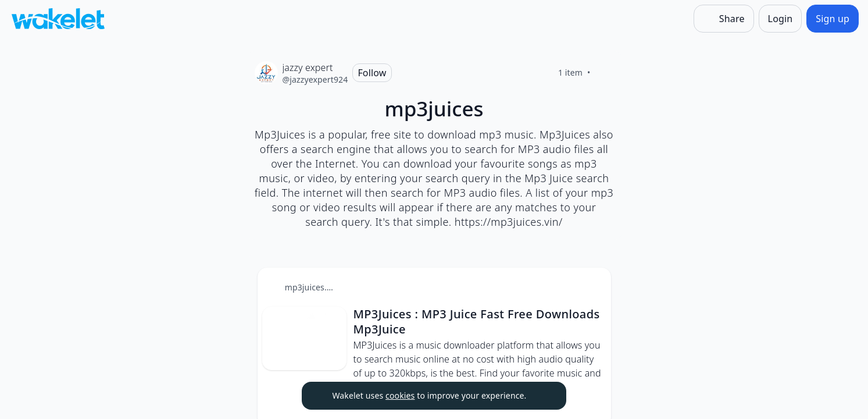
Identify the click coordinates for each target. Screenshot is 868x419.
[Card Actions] (592, 286)
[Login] (781, 19)
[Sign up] (833, 19)
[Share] (724, 19)
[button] (592, 287)
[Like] (605, 73)
